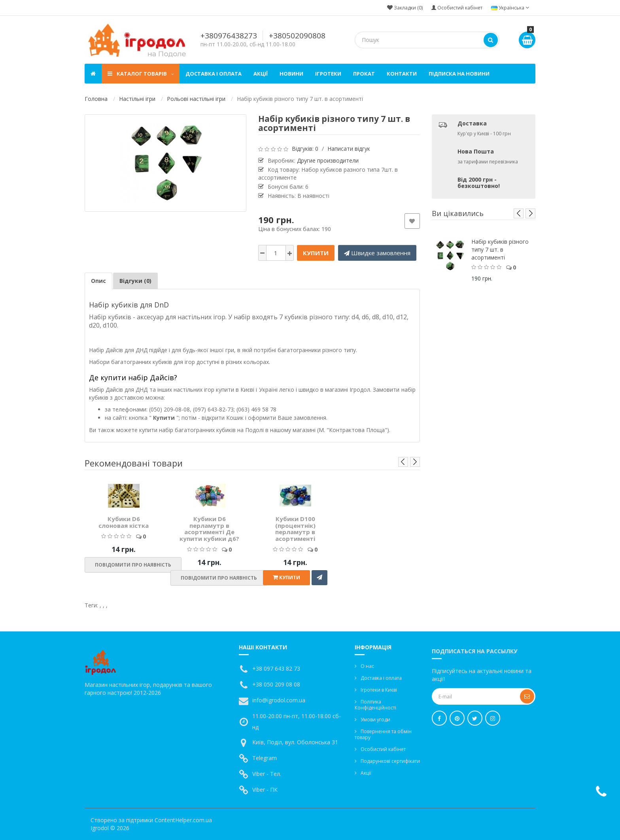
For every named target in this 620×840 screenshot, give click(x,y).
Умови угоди (375, 720)
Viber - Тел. (267, 774)
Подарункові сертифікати (390, 761)
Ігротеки (328, 74)
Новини (291, 74)
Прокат (364, 74)
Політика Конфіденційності (375, 705)
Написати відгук (349, 149)
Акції (261, 74)
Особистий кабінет (383, 749)
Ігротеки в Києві (379, 690)
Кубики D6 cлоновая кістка (124, 522)
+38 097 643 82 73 (276, 668)
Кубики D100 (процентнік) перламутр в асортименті (295, 529)
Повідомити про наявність (133, 565)
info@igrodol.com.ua (279, 700)
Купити (316, 253)
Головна (96, 99)
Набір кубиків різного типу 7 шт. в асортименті (500, 249)
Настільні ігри (137, 99)
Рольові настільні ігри (196, 99)
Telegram (265, 758)
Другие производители (328, 160)
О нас (367, 666)
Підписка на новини (459, 74)
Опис (98, 281)
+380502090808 (297, 36)
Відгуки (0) (135, 281)
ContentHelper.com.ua (183, 820)
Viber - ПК (265, 790)
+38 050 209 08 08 (276, 684)
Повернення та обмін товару (383, 734)
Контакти (402, 74)
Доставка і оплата (214, 74)
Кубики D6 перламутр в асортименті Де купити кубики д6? (209, 529)
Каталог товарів (141, 74)
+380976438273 (229, 36)
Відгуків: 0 (305, 149)
